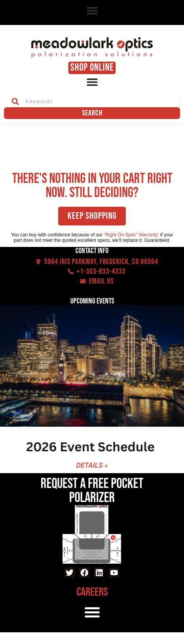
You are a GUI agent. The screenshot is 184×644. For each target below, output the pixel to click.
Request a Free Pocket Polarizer (92, 491)
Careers (92, 592)
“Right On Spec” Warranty (131, 235)
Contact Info (92, 251)
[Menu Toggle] (92, 82)
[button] (92, 11)
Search (92, 113)
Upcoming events (92, 301)
